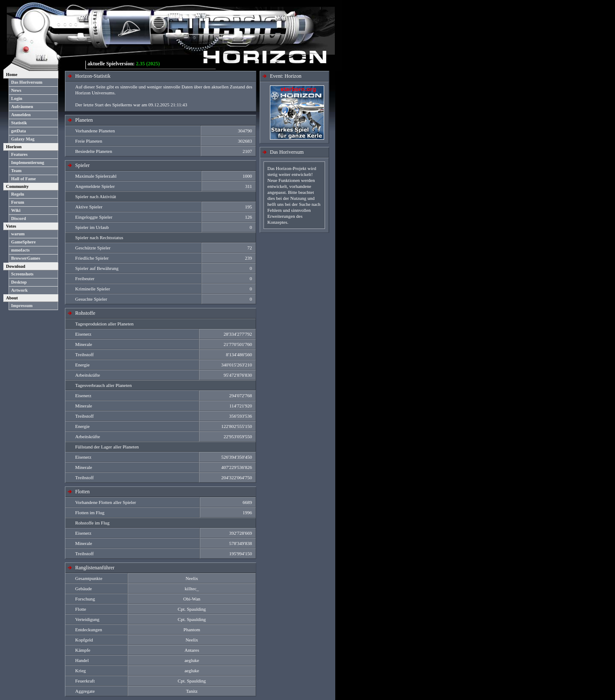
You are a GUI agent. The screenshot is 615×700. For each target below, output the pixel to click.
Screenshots (22, 274)
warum (18, 234)
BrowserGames (26, 258)
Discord (19, 218)
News (16, 90)
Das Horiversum (27, 82)
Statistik (19, 123)
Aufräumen (22, 107)
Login (17, 98)
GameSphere (23, 242)
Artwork (19, 290)
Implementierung (28, 163)
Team (16, 171)
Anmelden (21, 115)
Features (19, 154)
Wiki (16, 210)
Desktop (19, 282)
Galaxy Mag (23, 139)
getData (19, 131)
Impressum (22, 306)
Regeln (18, 194)
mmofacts (20, 250)
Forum (18, 202)
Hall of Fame (23, 179)
